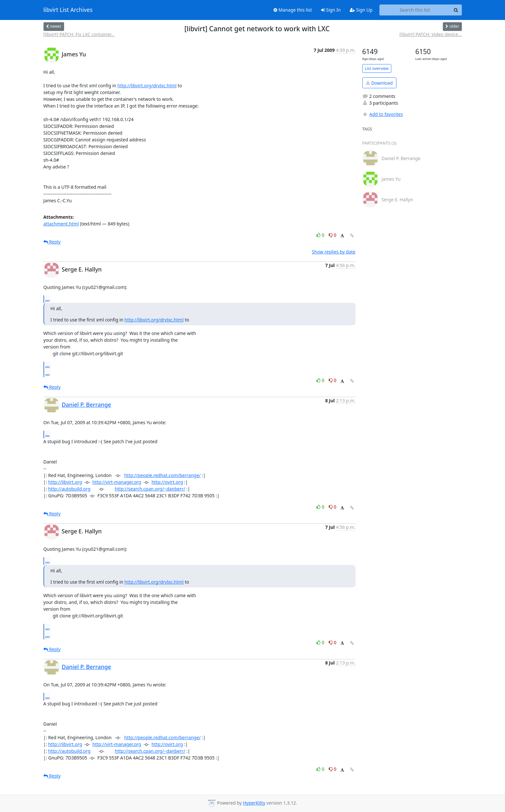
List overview (377, 68)
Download (379, 83)
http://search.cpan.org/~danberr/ (150, 489)
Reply (52, 242)
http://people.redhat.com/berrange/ (162, 475)
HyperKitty (254, 803)
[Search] (456, 10)
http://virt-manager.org (117, 482)
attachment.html (61, 224)
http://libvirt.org (65, 482)
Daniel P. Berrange (86, 405)
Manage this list (293, 10)
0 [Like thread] (321, 235)
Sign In (331, 10)
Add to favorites (383, 114)
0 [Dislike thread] (333, 235)
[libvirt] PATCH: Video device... (430, 34)
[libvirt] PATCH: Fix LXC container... (79, 34)
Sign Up (361, 10)
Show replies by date (333, 252)
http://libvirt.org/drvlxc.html (147, 86)
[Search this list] (415, 10)
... (48, 299)
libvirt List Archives (68, 10)
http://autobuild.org (69, 489)
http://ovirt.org (167, 482)
